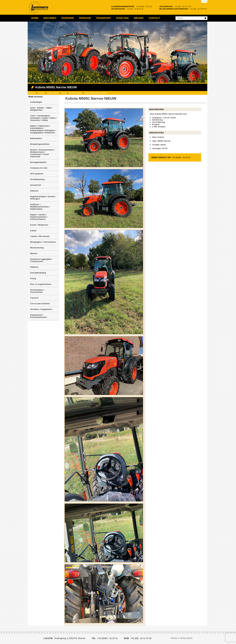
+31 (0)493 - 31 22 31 (132, 6)
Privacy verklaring (182, 638)
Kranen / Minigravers (39, 225)
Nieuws (139, 18)
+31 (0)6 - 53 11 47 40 (175, 6)
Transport (103, 18)
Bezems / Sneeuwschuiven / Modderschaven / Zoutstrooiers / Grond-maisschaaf (42, 153)
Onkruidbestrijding (38, 273)
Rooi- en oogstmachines (41, 284)
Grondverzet (36, 185)
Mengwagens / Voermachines (43, 242)
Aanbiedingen (36, 102)
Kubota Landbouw (75, 93)
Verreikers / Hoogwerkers (41, 309)
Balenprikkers (36, 138)
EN (204, 1)
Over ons (122, 18)
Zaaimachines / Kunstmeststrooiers (38, 316)
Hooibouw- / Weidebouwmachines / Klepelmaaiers (40, 207)
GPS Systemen (37, 174)
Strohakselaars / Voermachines (37, 291)
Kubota (64, 93)
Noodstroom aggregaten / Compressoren (41, 260)
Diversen (68, 18)
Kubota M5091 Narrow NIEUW (96, 93)
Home (35, 18)
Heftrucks (34, 191)
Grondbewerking (37, 179)
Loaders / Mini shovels (40, 236)
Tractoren (41, 93)
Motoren (34, 253)
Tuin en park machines (40, 304)
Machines (50, 18)
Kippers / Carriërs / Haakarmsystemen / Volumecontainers (39, 217)
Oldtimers (34, 267)
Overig (33, 278)
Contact (154, 18)
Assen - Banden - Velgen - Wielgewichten (42, 109)
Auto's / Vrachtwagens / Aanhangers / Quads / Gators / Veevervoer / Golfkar (43, 118)
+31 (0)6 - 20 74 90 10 (183, 9)
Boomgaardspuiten (38, 162)
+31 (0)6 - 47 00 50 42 (127, 9)
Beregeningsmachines (40, 144)
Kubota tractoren (53, 93)
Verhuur (85, 18)
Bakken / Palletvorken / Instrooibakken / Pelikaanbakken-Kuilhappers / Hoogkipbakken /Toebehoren (43, 129)
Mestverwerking (37, 248)
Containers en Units (39, 168)
